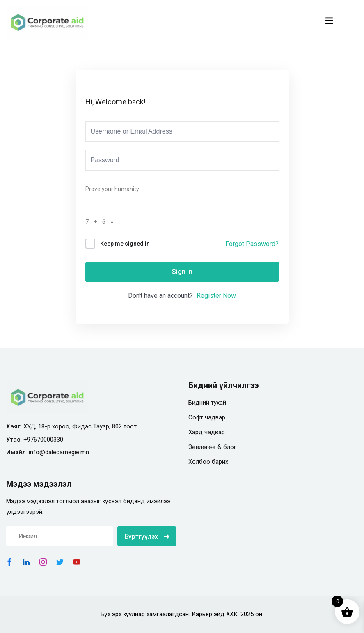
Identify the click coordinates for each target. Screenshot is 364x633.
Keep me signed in (125, 244)
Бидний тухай (207, 403)
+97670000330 (43, 440)
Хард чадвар (207, 432)
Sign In (182, 272)
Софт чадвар (207, 417)
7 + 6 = (102, 222)
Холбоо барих (208, 462)
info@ (37, 452)
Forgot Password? (252, 244)
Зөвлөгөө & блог (212, 447)
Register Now (216, 296)
